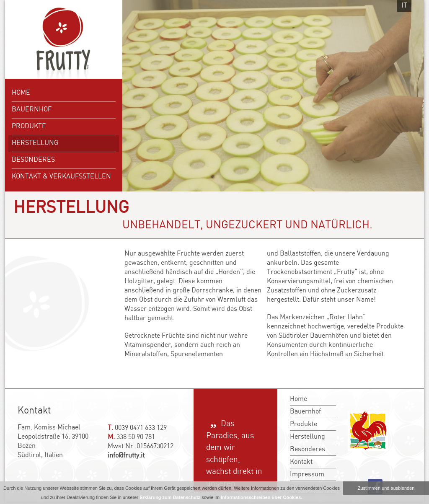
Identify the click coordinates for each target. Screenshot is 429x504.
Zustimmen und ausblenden (386, 488)
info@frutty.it (126, 456)
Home (21, 93)
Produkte (29, 126)
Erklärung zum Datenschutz (170, 497)
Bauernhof (32, 110)
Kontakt (301, 462)
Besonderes (33, 160)
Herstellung (35, 143)
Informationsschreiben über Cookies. (261, 497)
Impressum (307, 474)
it (404, 6)
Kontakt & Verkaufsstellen (61, 177)
